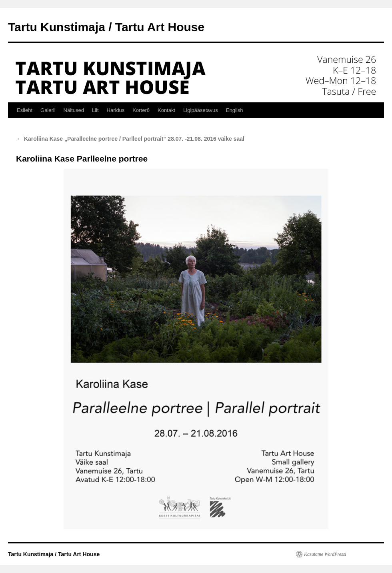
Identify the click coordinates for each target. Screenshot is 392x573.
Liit (95, 110)
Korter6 (141, 110)
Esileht (25, 110)
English (235, 110)
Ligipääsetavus (201, 110)
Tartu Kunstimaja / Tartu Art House (106, 27)
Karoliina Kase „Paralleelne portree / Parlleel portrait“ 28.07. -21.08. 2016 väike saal (130, 139)
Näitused (74, 110)
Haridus (116, 110)
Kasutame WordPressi (325, 554)
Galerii (48, 110)
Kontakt (166, 110)
